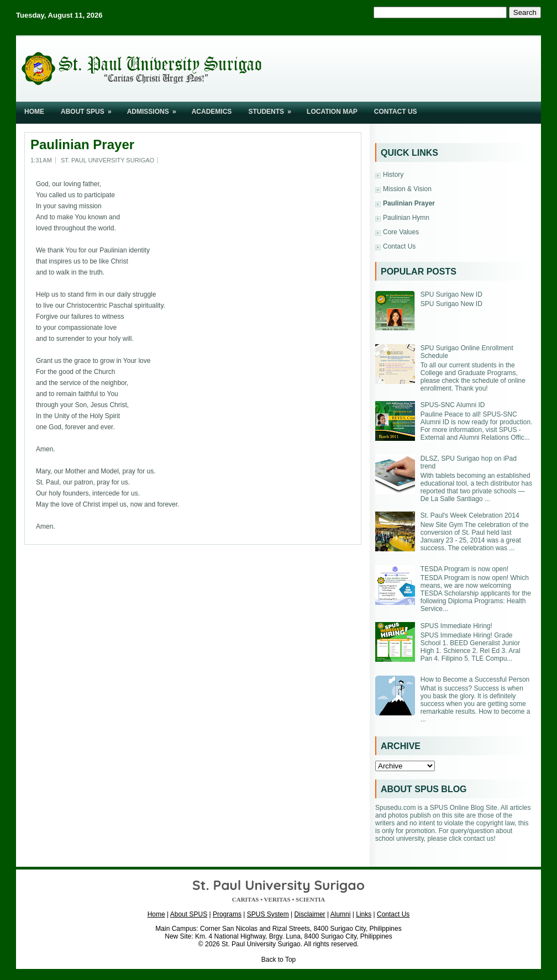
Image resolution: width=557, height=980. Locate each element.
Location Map (332, 112)
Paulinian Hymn (406, 218)
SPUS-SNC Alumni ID (453, 405)
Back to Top (278, 960)
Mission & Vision (407, 189)
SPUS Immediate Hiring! (456, 626)
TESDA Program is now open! (464, 569)
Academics (212, 112)
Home (34, 112)
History (393, 175)
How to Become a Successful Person (475, 679)
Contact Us (396, 112)
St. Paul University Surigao (261, 944)
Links (364, 914)
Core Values (401, 232)
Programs (227, 914)
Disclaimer (310, 914)
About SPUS (90, 109)
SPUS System (268, 914)
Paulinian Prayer (82, 145)
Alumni (341, 914)
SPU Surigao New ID (451, 294)
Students (273, 109)
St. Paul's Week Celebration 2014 (470, 515)
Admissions (155, 109)
